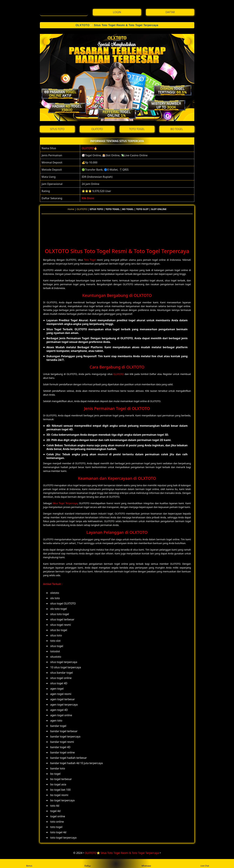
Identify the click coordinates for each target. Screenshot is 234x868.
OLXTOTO (88, 148)
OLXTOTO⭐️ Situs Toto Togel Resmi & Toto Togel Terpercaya (117, 25)
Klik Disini (88, 198)
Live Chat (205, 864)
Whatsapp (146, 864)
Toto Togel (90, 260)
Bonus (29, 864)
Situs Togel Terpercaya (65, 503)
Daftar (88, 863)
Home (71, 209)
